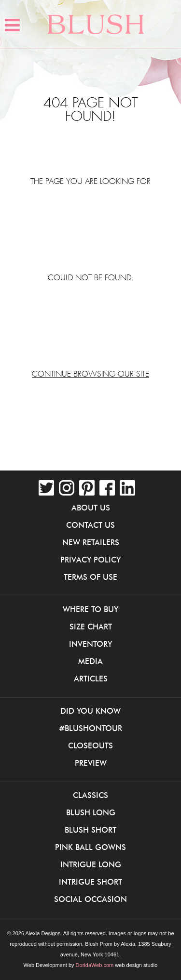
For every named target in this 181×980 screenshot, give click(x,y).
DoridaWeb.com (95, 965)
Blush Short (90, 830)
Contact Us (90, 525)
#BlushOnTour (90, 728)
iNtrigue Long (91, 864)
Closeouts (90, 745)
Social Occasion (90, 899)
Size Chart (91, 627)
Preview (91, 763)
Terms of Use (90, 577)
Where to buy (90, 609)
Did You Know (90, 711)
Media (90, 661)
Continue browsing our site (90, 374)
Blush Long (91, 812)
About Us (91, 508)
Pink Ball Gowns (90, 847)
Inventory (90, 644)
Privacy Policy (90, 560)
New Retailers (91, 542)
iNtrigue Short (90, 882)
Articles (91, 679)
